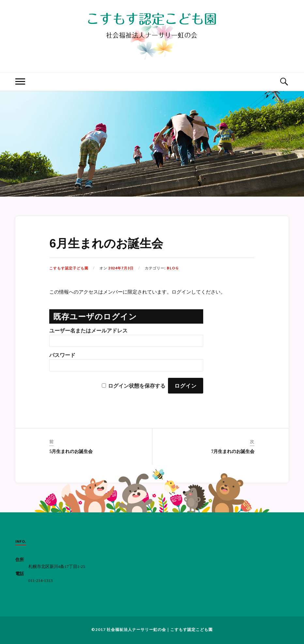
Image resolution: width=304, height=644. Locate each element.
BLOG (173, 268)
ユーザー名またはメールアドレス (88, 331)
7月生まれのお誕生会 (233, 451)
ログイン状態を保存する (137, 386)
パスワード (62, 355)
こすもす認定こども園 (191, 629)
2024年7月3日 (121, 268)
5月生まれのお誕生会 (71, 451)
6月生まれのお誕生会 (106, 243)
